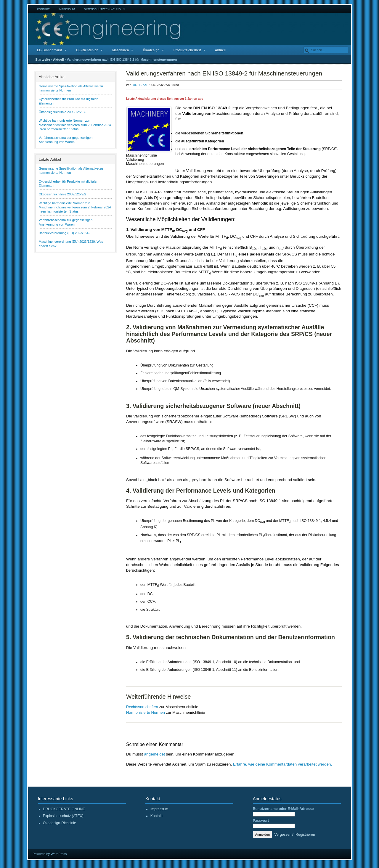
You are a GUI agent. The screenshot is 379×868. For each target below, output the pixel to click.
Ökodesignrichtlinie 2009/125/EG (63, 112)
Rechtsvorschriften (142, 707)
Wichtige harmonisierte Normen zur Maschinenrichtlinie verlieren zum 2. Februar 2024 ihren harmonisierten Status (75, 125)
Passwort (261, 821)
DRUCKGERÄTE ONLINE (64, 809)
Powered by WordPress (50, 854)
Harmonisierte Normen (146, 712)
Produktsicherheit (187, 50)
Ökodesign (151, 50)
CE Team (140, 85)
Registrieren (305, 835)
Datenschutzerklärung (102, 9)
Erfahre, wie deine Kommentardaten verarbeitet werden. (282, 764)
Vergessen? (284, 835)
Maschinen (121, 50)
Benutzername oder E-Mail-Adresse (283, 809)
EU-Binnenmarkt (50, 50)
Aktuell (220, 50)
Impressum (67, 9)
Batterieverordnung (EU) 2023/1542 (65, 233)
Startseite (43, 60)
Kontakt (43, 9)
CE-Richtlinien (87, 50)
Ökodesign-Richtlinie (60, 823)
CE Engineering (189, 29)
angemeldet (155, 754)
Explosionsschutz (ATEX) (63, 816)
